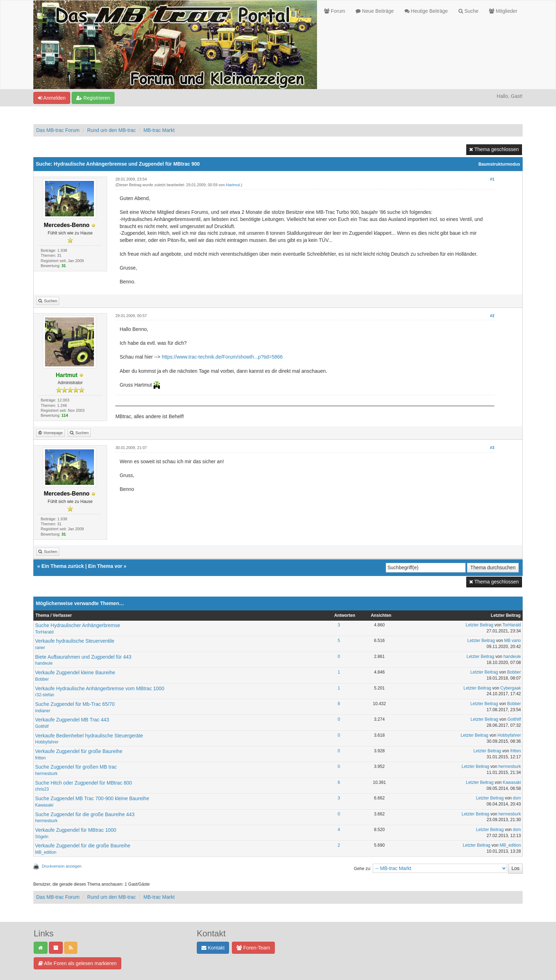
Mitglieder (503, 11)
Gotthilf (42, 726)
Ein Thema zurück (63, 566)
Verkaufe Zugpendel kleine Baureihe (75, 672)
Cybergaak (511, 688)
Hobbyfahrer (47, 742)
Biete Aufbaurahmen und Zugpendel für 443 (83, 657)
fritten (40, 758)
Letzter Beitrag (479, 625)
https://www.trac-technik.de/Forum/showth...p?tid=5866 (222, 357)
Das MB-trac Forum (58, 130)
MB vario (513, 641)
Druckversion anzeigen (62, 866)
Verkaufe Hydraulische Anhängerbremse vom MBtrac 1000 (100, 688)
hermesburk (46, 774)
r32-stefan (45, 695)
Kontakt (213, 948)
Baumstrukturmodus (499, 164)
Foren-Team (253, 948)
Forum (335, 11)
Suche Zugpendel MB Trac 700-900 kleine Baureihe (92, 798)
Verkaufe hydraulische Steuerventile (75, 641)
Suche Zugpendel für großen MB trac (76, 767)
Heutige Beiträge (426, 11)
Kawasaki (512, 782)
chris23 (42, 789)
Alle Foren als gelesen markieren (77, 963)
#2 (492, 316)
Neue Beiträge (375, 11)
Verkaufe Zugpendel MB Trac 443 (72, 720)
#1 (492, 179)
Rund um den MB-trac (112, 130)
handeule (44, 663)
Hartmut (233, 185)
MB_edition (46, 852)
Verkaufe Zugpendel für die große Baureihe (83, 846)
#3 (492, 448)
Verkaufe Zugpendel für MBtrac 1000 (76, 830)
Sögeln (42, 837)
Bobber (42, 679)
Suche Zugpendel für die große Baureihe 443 (85, 814)
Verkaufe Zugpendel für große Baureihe (79, 751)
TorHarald (44, 632)
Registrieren (93, 98)
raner (40, 648)
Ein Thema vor (105, 566)
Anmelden (52, 98)
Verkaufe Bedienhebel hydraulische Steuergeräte (89, 736)
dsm (517, 798)
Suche (469, 11)
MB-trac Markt (159, 130)
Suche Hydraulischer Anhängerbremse (78, 625)
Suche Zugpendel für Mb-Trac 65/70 (75, 704)
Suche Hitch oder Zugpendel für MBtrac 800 (84, 783)
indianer (43, 711)
